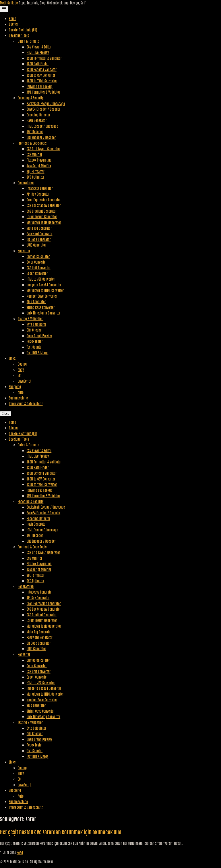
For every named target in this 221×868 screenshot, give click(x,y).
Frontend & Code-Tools (32, 143)
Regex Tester (35, 341)
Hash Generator (37, 120)
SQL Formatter (35, 171)
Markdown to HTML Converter (45, 290)
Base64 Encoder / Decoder (43, 109)
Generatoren (26, 183)
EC (19, 375)
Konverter (24, 251)
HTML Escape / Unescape (42, 126)
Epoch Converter (37, 273)
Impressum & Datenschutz (26, 403)
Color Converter (37, 262)
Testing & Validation (31, 318)
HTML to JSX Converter (41, 279)
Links (12, 358)
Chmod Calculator (38, 256)
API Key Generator (38, 194)
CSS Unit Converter (39, 268)
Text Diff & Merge (37, 353)
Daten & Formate (28, 41)
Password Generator (40, 233)
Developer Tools (19, 35)
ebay (21, 369)
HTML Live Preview (38, 52)
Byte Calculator (36, 324)
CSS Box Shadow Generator (44, 205)
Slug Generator (36, 301)
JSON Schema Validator (42, 69)
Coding (22, 364)
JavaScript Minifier (39, 166)
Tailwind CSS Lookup (40, 86)
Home (13, 18)
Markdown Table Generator (44, 222)
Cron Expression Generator (44, 200)
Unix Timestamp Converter (43, 313)
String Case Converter (41, 307)
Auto (21, 392)
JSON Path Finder (38, 64)
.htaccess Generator (40, 188)
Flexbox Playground (39, 160)
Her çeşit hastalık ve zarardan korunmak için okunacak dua (61, 832)
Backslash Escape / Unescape (46, 103)
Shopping (15, 386)
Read (20, 852)
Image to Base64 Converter (44, 285)
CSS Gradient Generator (42, 211)
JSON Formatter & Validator (44, 58)
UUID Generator (36, 245)
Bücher (13, 24)
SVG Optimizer (35, 177)
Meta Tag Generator (39, 228)
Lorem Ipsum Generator (42, 216)
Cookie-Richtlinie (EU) (23, 30)
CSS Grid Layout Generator (43, 149)
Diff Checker (35, 330)
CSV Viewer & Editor (39, 47)
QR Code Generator (39, 239)
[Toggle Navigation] (4, 9)
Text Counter (35, 347)
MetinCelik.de (9, 3)
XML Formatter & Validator (43, 92)
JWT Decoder (35, 131)
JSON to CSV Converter (41, 75)
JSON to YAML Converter (42, 81)
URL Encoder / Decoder (41, 137)
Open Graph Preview (39, 336)
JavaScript (24, 381)
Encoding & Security (31, 98)
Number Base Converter (42, 296)
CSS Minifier (34, 154)
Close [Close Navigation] (6, 414)
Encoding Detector (38, 115)
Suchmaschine (18, 398)
